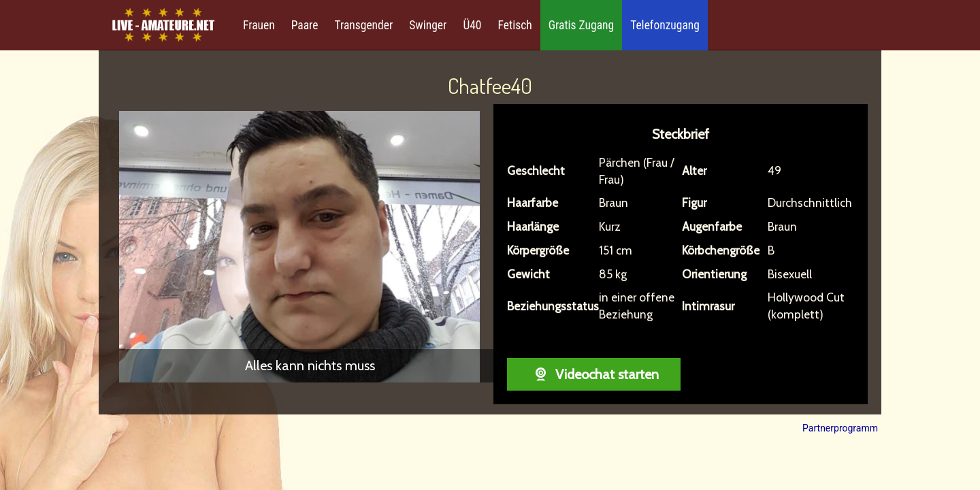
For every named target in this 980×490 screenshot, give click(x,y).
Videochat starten (594, 374)
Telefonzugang (665, 25)
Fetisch (515, 25)
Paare (305, 25)
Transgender (363, 25)
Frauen (259, 25)
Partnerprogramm (840, 428)
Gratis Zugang (581, 25)
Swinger (428, 25)
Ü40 (472, 25)
